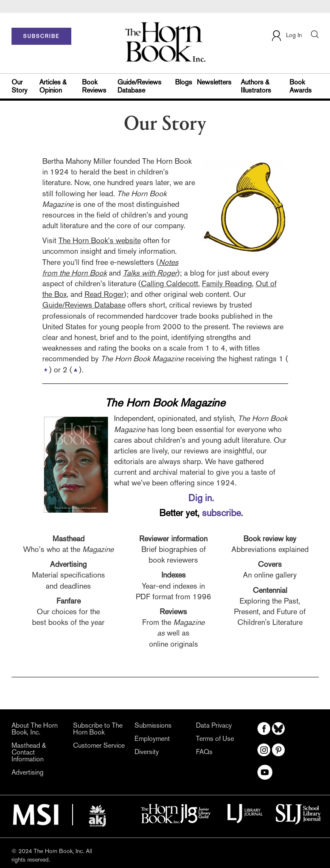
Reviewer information (173, 539)
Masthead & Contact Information (29, 752)
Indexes (174, 575)
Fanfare (69, 601)
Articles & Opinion (53, 86)
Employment (152, 739)
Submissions (153, 726)
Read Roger (104, 294)
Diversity (147, 752)
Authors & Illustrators (256, 86)
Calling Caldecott (169, 283)
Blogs (184, 82)
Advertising (68, 564)
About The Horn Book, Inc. (35, 729)
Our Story (19, 86)
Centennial (270, 590)
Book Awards (301, 86)
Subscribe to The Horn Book (98, 729)
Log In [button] (286, 36)
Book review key (270, 539)
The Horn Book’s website (100, 240)
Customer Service (99, 746)
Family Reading (227, 283)
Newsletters (214, 82)
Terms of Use (215, 739)
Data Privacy (214, 726)
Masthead (69, 539)
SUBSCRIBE (41, 36)
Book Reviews (94, 86)
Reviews (173, 611)
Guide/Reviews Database (139, 86)
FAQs (204, 752)
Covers (270, 564)
